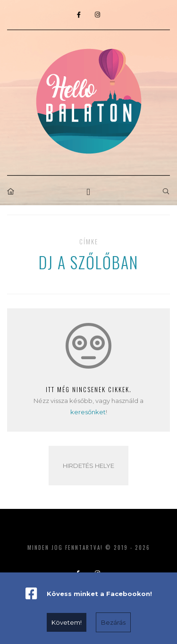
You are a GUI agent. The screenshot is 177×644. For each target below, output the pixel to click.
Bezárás (113, 622)
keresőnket (88, 412)
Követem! (67, 622)
